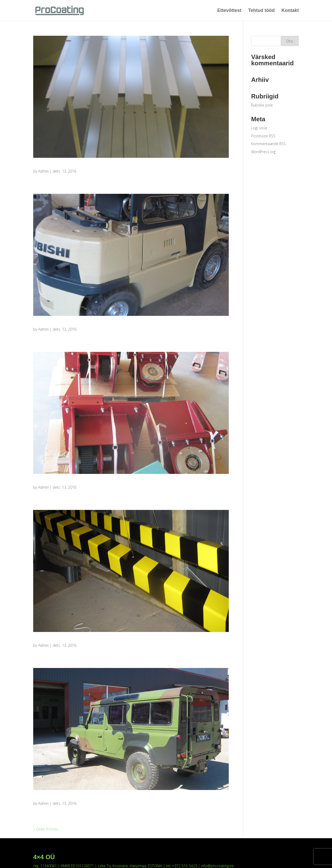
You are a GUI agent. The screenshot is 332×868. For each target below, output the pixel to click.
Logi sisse (259, 128)
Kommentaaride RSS (268, 144)
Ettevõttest (229, 10)
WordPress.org (263, 152)
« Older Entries (46, 829)
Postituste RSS (263, 136)
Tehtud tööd (261, 10)
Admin (43, 171)
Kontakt (290, 10)
